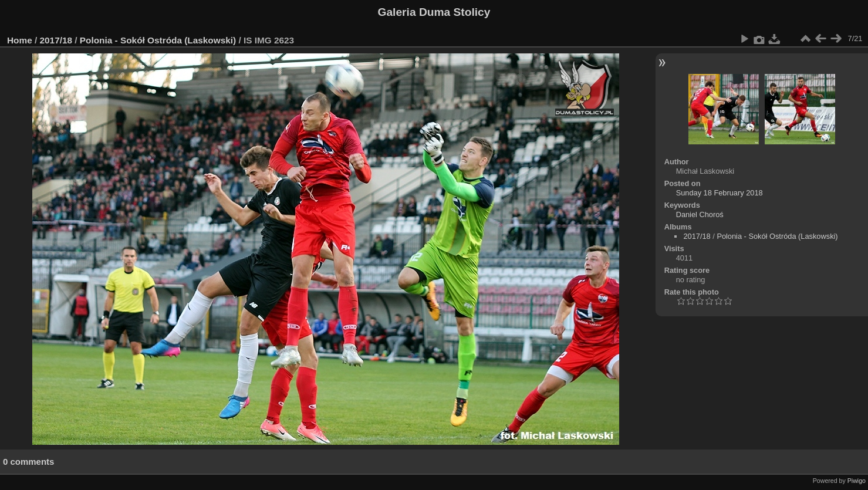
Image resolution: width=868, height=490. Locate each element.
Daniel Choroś (700, 214)
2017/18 (56, 40)
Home (20, 40)
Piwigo (857, 481)
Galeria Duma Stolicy (434, 12)
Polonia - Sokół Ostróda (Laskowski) (158, 40)
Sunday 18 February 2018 (720, 193)
